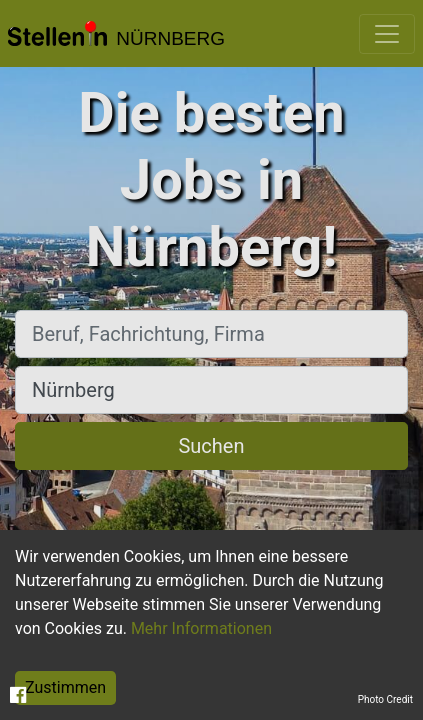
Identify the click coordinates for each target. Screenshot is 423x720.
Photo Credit (385, 699)
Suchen (211, 446)
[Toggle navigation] (387, 34)
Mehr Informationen (201, 628)
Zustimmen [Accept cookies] (65, 687)
